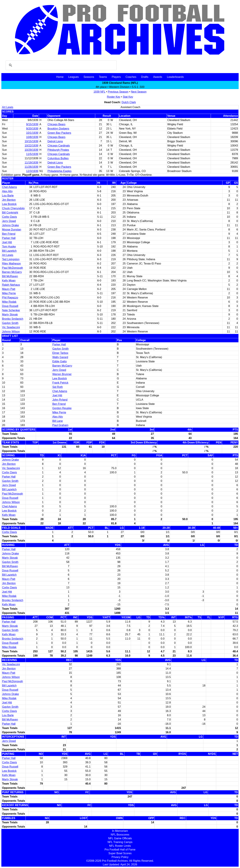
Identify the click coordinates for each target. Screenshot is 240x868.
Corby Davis (9, 217)
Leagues (73, 77)
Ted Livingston (11, 259)
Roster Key (114, 97)
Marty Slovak (10, 315)
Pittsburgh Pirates (58, 150)
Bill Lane (57, 421)
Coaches (131, 77)
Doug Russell (10, 306)
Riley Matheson (11, 264)
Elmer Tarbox (60, 353)
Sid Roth (57, 387)
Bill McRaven (10, 276)
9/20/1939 (32, 129)
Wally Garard (60, 357)
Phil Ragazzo (10, 298)
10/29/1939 (31, 150)
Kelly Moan (9, 281)
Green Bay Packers (59, 133)
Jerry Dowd (9, 221)
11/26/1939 (31, 167)
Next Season (139, 92)
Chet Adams (9, 187)
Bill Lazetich (9, 251)
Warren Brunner (62, 374)
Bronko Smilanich (13, 319)
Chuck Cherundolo (13, 208)
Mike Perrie (9, 293)
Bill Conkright (10, 213)
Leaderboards (175, 77)
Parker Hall (9, 238)
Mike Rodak (9, 302)
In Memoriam (120, 831)
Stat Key (128, 97)
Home (60, 77)
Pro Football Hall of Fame (120, 850)
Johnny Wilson (11, 332)
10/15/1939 (31, 141)
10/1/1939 (32, 133)
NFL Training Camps (120, 842)
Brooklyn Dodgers (58, 129)
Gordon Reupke (62, 408)
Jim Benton (9, 200)
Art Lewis (8, 107)
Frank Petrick (60, 383)
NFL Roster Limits (120, 846)
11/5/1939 (32, 154)
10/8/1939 (32, 137)
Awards (158, 77)
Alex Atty (7, 191)
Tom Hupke (9, 247)
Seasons (89, 77)
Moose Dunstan (12, 230)
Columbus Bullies (58, 158)
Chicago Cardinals (59, 146)
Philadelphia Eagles (60, 171)
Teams (103, 77)
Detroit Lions (55, 141)
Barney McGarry (12, 272)
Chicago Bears (56, 124)
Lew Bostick (9, 204)
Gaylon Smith (10, 323)
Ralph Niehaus (11, 285)
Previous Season (118, 92)
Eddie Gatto (60, 361)
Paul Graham (60, 425)
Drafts (145, 77)
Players (116, 77)
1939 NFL (99, 92)
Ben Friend (9, 234)
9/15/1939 (32, 124)
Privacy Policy (120, 857)
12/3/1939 (32, 171)
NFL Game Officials (120, 838)
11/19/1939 (31, 163)
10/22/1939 (31, 146)
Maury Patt (9, 289)
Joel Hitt (7, 242)
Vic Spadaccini (11, 327)
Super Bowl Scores (120, 853)
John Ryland (60, 400)
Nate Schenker (11, 310)
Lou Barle (8, 196)
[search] (61, 65)
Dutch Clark (129, 102)
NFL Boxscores (120, 835)
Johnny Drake (10, 225)
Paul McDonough (13, 268)
